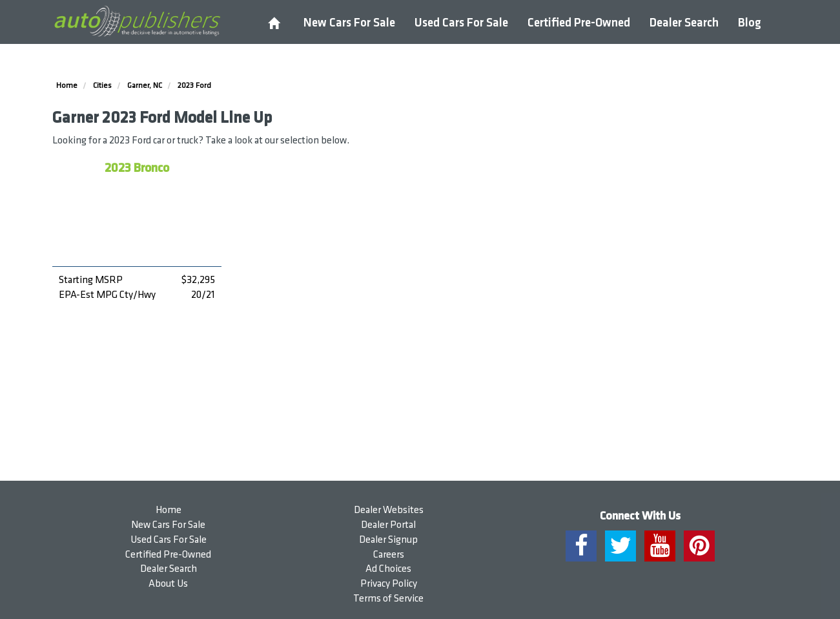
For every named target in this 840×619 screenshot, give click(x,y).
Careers (389, 555)
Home (169, 510)
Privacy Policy (389, 584)
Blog (750, 23)
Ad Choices (388, 569)
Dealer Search (684, 23)
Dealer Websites (389, 510)
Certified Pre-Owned (579, 23)
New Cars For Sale (349, 23)
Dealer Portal (388, 525)
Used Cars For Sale (461, 23)
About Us (168, 584)
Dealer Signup (388, 540)
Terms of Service (388, 599)
